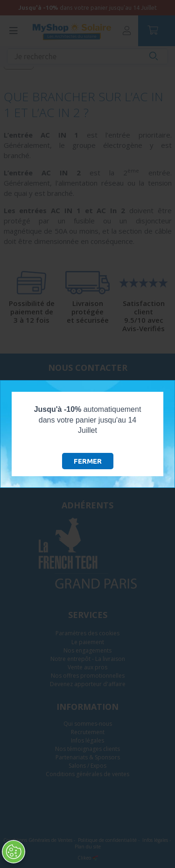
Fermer (88, 461)
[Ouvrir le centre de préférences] (13, 852)
